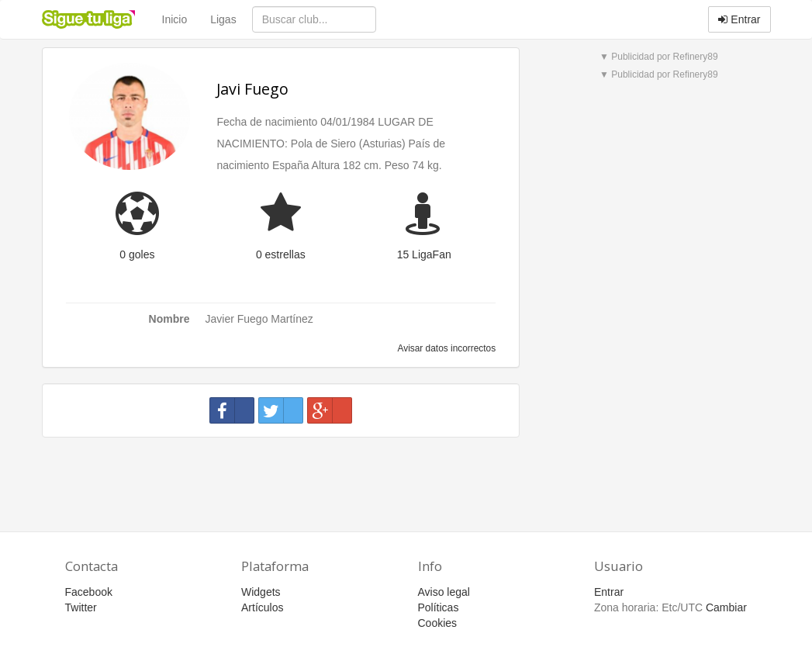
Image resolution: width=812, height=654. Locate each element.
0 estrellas (281, 254)
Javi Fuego (252, 89)
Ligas (223, 19)
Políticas (439, 607)
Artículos (262, 607)
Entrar (739, 19)
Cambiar (726, 607)
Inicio (175, 19)
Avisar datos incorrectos (446, 348)
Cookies (438, 623)
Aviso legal (444, 592)
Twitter (81, 607)
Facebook (89, 592)
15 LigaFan (424, 254)
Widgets (261, 592)
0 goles (137, 254)
